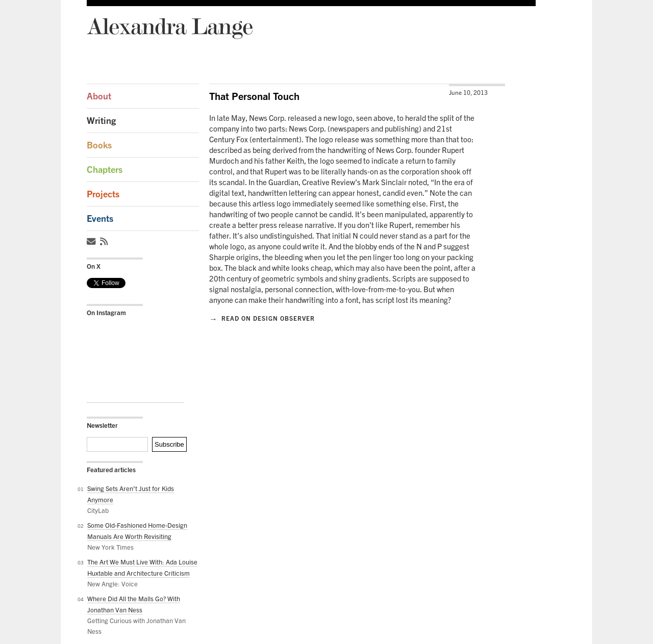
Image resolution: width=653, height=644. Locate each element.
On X (94, 266)
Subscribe (169, 444)
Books (99, 145)
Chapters (105, 170)
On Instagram (106, 313)
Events (100, 218)
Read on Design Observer (262, 318)
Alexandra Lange (170, 26)
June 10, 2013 (468, 93)
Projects (103, 194)
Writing (101, 121)
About (99, 96)
